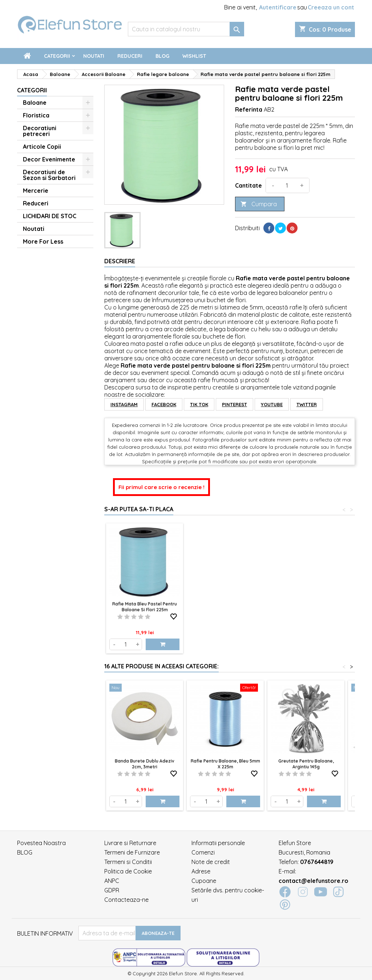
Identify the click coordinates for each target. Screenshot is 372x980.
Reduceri (130, 56)
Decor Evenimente (49, 159)
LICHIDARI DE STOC (50, 216)
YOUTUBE (272, 404)
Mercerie (36, 191)
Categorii (57, 56)
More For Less (43, 241)
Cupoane (204, 881)
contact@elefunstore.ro (314, 881)
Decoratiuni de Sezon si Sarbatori (49, 175)
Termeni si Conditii (128, 862)
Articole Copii (42, 147)
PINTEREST (234, 404)
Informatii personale (218, 843)
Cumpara (259, 204)
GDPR (112, 890)
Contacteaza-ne (126, 900)
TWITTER (307, 404)
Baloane (35, 103)
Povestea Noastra (41, 843)
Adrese (201, 871)
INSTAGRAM (124, 404)
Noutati (94, 56)
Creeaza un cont (331, 7)
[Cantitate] (287, 185)
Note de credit (211, 862)
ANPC (112, 881)
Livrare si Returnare (130, 843)
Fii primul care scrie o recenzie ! (161, 487)
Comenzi (203, 852)
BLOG (25, 852)
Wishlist (194, 56)
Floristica (36, 115)
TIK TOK (199, 404)
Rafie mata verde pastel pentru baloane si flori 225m (145, 607)
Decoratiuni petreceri (40, 131)
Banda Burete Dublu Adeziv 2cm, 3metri (145, 764)
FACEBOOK (164, 404)
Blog (162, 56)
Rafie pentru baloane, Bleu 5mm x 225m (225, 764)
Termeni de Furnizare (132, 852)
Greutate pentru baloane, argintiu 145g (306, 764)
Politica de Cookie (128, 871)
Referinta (249, 109)
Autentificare (278, 7)
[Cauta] (186, 29)
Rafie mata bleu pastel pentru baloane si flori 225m (225, 607)
